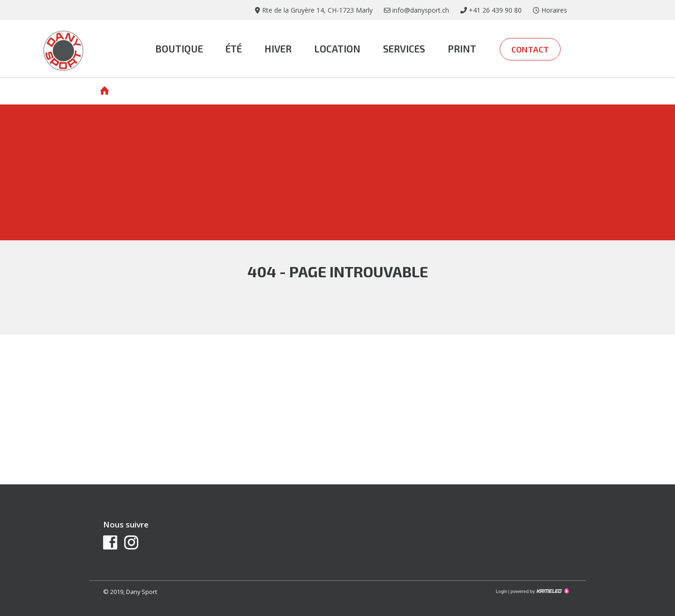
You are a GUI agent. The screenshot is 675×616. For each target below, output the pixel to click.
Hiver (278, 48)
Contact (530, 49)
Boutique (179, 48)
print (462, 48)
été (234, 48)
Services (404, 48)
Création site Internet (539, 591)
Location (337, 48)
